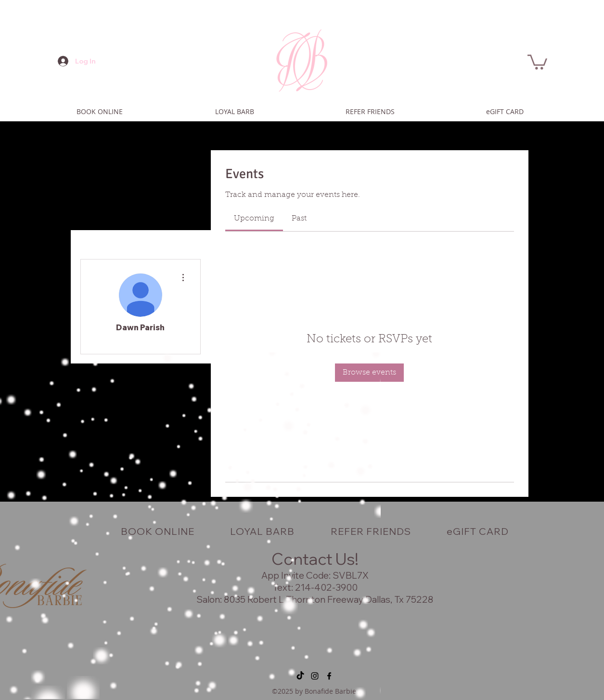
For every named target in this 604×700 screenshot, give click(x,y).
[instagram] (315, 676)
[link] (254, 219)
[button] (537, 61)
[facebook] (329, 676)
